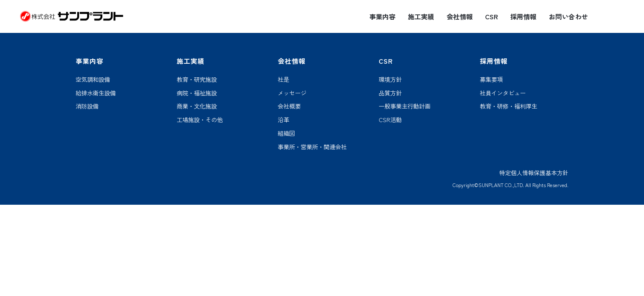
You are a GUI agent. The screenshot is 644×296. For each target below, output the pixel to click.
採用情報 (523, 17)
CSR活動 (390, 120)
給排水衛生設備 (96, 93)
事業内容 (382, 17)
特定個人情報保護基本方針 (534, 173)
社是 (283, 80)
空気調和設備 (93, 80)
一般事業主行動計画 (405, 106)
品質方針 (390, 93)
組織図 (286, 133)
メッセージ (292, 93)
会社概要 (289, 106)
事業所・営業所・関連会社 (312, 147)
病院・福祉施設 (197, 93)
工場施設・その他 (200, 120)
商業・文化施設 (197, 106)
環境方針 (390, 80)
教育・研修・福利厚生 (508, 106)
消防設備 (87, 106)
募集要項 (491, 80)
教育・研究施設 (197, 80)
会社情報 (460, 17)
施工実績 (421, 17)
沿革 (283, 120)
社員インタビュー (503, 93)
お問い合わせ (568, 17)
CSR (491, 17)
